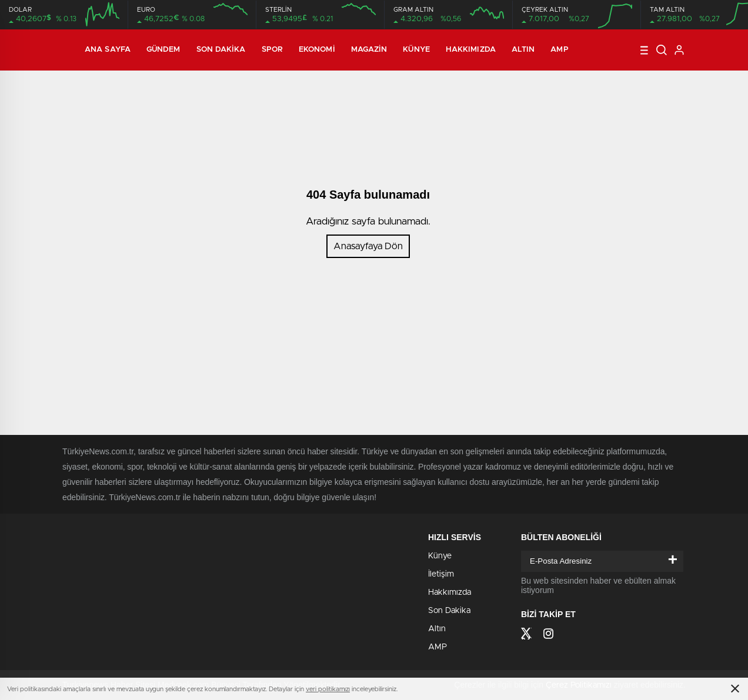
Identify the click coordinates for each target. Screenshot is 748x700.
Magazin (369, 50)
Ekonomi (317, 50)
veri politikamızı (328, 689)
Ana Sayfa (108, 50)
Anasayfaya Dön (368, 246)
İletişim (441, 574)
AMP (559, 50)
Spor (272, 50)
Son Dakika (221, 50)
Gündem (163, 50)
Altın (523, 50)
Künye (416, 50)
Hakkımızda (471, 50)
